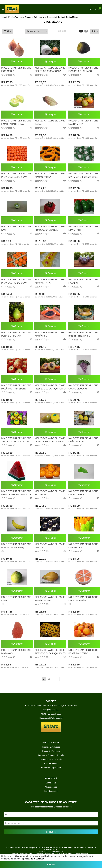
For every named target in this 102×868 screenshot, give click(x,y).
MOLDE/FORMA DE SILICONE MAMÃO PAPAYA (50, 175)
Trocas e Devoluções (51, 747)
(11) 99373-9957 (54, 714)
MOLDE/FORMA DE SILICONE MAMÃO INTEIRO (50, 599)
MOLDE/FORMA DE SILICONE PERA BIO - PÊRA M (16, 334)
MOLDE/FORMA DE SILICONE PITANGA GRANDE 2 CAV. (16, 175)
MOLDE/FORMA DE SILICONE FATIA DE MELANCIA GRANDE (16, 493)
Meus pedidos (51, 787)
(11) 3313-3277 (54, 710)
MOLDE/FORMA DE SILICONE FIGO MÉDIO (16, 69)
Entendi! (51, 863)
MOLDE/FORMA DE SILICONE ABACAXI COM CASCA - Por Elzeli (16, 440)
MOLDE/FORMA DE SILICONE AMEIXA (50, 546)
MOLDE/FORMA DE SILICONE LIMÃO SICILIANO (83, 440)
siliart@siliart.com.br (54, 718)
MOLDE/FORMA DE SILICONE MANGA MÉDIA (83, 122)
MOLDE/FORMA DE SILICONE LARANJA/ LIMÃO (83, 599)
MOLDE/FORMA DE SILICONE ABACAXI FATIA (50, 281)
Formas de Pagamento (51, 768)
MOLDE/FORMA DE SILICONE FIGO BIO (83, 281)
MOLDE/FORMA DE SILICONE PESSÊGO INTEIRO (83, 652)
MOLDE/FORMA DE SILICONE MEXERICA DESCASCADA (50, 69)
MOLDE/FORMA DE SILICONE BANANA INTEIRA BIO (83, 334)
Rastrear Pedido (51, 763)
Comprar (17, 62)
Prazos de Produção (51, 751)
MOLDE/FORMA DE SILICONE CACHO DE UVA (83, 493)
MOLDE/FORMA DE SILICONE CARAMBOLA (83, 546)
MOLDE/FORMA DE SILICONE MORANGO (16, 652)
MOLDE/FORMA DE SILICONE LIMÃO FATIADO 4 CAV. (16, 122)
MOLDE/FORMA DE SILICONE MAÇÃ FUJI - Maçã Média (16, 387)
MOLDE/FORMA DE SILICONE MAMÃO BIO (50, 334)
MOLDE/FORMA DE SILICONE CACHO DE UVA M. (83, 387)
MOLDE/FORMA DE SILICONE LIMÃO (16, 599)
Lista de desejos (51, 791)
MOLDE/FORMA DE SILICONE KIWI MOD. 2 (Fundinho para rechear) (83, 176)
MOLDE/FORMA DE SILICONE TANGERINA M (50, 493)
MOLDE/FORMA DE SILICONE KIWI (16, 228)
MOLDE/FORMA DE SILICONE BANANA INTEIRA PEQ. (16, 546)
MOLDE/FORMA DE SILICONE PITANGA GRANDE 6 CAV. (16, 281)
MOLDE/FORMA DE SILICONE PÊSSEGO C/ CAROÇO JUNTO (50, 387)
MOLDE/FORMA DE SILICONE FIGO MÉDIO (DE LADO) (83, 69)
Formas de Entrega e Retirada (51, 755)
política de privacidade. (34, 860)
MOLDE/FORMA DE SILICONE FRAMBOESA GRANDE (50, 228)
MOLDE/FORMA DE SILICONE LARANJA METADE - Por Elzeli (50, 440)
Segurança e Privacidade (51, 759)
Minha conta (51, 783)
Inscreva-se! (51, 832)
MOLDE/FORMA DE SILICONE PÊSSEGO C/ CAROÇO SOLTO (50, 652)
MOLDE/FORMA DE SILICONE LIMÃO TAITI (83, 228)
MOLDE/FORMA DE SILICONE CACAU (50, 122)
